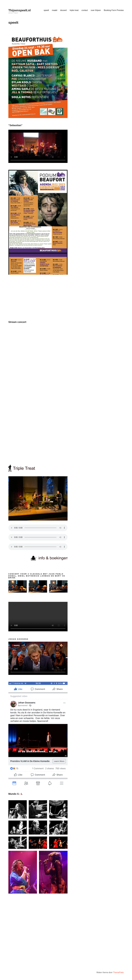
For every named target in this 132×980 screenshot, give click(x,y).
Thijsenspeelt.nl (20, 10)
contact (85, 10)
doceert (63, 10)
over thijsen (96, 10)
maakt (55, 10)
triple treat (74, 10)
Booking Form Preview (114, 10)
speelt (46, 10)
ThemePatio (118, 972)
